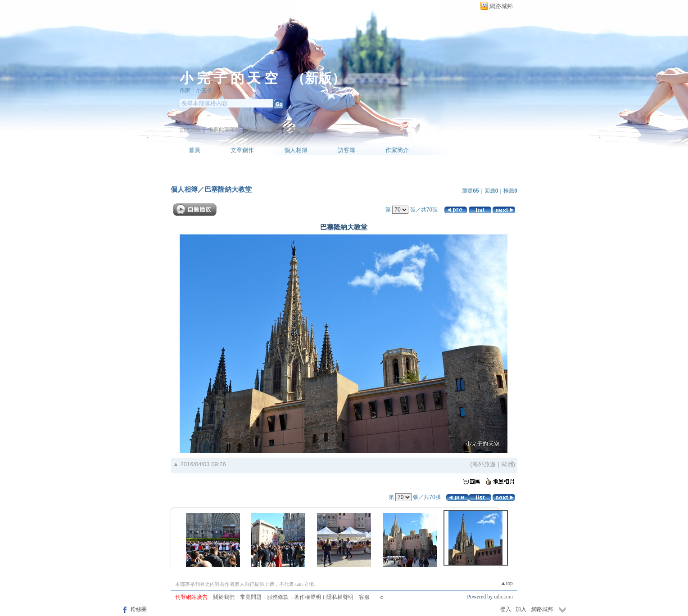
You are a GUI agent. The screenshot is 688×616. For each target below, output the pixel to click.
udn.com (503, 597)
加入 (521, 609)
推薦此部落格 (224, 130)
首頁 (195, 150)
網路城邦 (501, 6)
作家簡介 (397, 150)
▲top (507, 583)
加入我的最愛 (263, 130)
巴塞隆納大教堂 (228, 189)
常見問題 (251, 597)
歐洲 (507, 464)
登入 (506, 609)
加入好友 (190, 130)
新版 (318, 78)
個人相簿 (296, 150)
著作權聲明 (308, 597)
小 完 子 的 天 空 (229, 78)
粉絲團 (139, 609)
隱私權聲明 (340, 597)
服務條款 (278, 597)
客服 (364, 597)
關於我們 (224, 597)
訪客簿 (346, 150)
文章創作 (242, 150)
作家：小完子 (196, 90)
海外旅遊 (484, 464)
